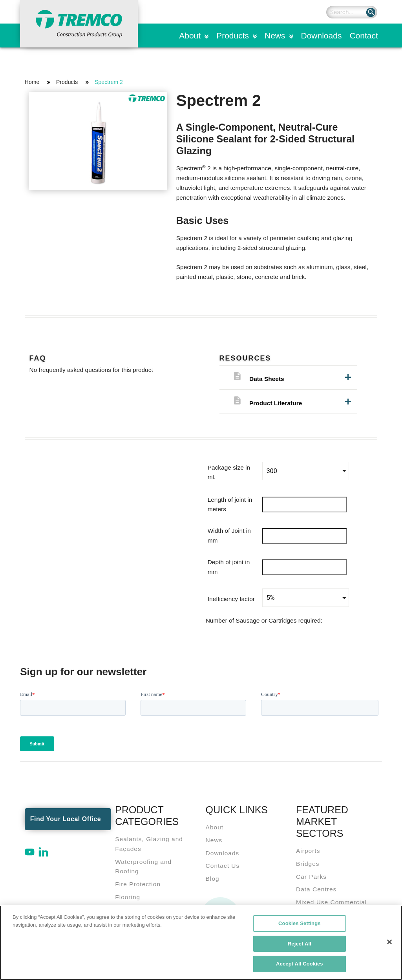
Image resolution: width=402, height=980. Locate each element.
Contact (364, 36)
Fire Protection (138, 884)
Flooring (128, 897)
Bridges (308, 864)
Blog (213, 879)
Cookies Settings (300, 924)
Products (233, 36)
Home (32, 82)
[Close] (389, 942)
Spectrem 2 (109, 82)
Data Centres (316, 889)
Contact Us (223, 866)
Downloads (322, 36)
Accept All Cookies (300, 965)
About (190, 36)
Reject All (300, 944)
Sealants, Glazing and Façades (149, 844)
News (275, 36)
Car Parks (311, 877)
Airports (308, 851)
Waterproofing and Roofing (143, 867)
